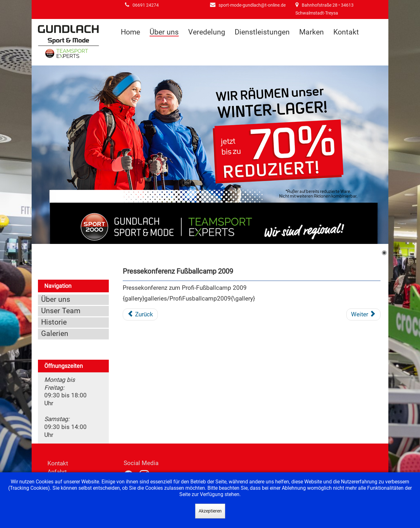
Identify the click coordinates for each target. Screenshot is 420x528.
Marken (312, 32)
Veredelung (207, 32)
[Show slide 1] (384, 253)
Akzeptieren (210, 511)
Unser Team (61, 311)
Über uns (164, 32)
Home (130, 32)
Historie (54, 322)
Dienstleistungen (262, 32)
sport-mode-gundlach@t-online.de (252, 5)
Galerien (55, 334)
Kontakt (346, 32)
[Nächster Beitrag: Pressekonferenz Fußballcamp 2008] (363, 314)
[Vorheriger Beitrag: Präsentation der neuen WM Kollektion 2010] (140, 314)
